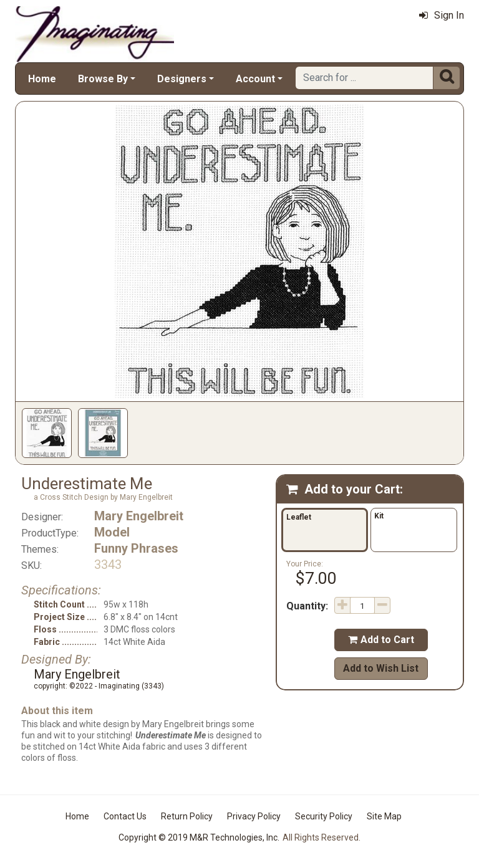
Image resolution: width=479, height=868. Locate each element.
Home (42, 79)
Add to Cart (381, 640)
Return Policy (187, 816)
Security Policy (324, 816)
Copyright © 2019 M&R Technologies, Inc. (199, 837)
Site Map (384, 816)
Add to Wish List (381, 668)
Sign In (442, 15)
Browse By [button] (103, 79)
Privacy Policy (254, 816)
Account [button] (255, 79)
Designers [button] (182, 79)
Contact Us (125, 816)
